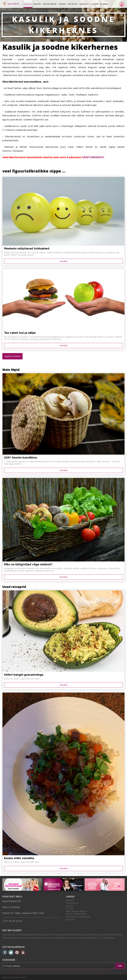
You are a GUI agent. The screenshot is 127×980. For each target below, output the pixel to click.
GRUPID (37, 4)
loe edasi (63, 261)
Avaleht (70, 900)
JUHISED (62, 4)
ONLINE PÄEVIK (50, 4)
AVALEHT (28, 4)
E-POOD (94, 4)
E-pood (70, 909)
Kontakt (70, 920)
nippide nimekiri (12, 356)
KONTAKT (104, 4)
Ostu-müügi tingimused (78, 917)
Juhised (70, 906)
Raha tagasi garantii (76, 911)
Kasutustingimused (76, 914)
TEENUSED (84, 4)
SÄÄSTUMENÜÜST (93, 157)
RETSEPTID (73, 4)
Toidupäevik (72, 903)
